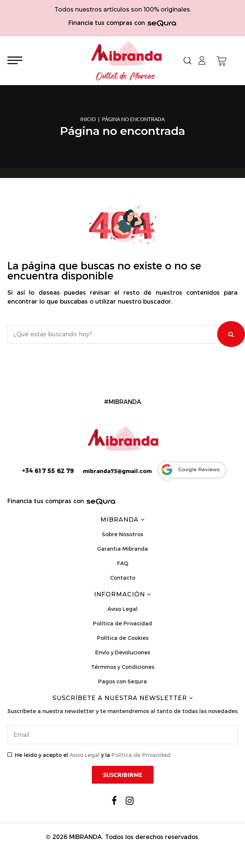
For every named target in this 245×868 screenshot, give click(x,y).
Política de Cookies (123, 638)
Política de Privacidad (122, 624)
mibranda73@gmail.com (117, 471)
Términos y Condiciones (123, 667)
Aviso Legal (122, 609)
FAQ (123, 563)
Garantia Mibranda (122, 549)
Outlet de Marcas (126, 77)
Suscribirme (123, 775)
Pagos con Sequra (122, 681)
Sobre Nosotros (122, 534)
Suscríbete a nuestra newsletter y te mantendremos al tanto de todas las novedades (122, 711)
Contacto (123, 578)
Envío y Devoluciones (123, 652)
